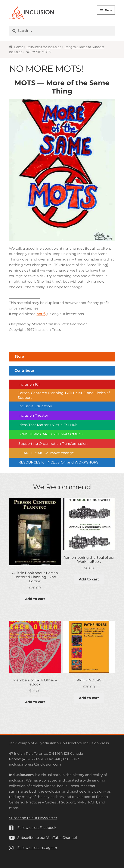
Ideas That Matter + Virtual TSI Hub (48, 425)
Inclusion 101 (29, 384)
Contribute (24, 371)
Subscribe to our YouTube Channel (47, 838)
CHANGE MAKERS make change (46, 453)
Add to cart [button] (35, 599)
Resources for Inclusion (44, 47)
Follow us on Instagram (37, 848)
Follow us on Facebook (37, 828)
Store (19, 356)
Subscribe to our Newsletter (33, 818)
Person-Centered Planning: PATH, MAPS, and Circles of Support (64, 395)
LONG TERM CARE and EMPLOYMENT (51, 434)
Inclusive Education (35, 406)
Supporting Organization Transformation (53, 444)
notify (42, 314)
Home (18, 47)
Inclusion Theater (33, 415)
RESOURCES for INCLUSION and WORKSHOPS (58, 462)
